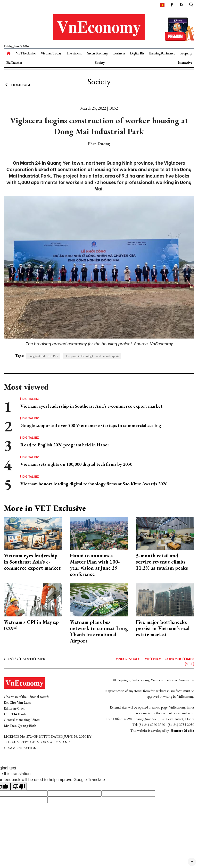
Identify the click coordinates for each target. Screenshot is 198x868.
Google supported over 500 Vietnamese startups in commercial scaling (91, 425)
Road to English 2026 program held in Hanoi (65, 445)
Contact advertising (25, 659)
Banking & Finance (162, 53)
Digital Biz (137, 53)
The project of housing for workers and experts (92, 356)
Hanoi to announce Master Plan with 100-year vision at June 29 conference (95, 565)
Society (100, 62)
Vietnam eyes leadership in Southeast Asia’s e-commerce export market (91, 406)
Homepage (17, 85)
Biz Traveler (14, 62)
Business (119, 53)
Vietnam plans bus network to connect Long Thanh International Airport (99, 631)
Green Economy (97, 53)
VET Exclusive (26, 53)
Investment (74, 53)
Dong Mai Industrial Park (43, 356)
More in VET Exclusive (45, 508)
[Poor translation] (19, 786)
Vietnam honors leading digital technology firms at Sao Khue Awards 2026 (94, 484)
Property (186, 53)
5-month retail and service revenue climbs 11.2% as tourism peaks (162, 562)
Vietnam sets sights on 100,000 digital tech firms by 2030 (76, 464)
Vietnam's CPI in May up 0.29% (31, 625)
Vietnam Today (51, 53)
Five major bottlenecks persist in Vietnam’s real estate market (163, 628)
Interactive (185, 62)
